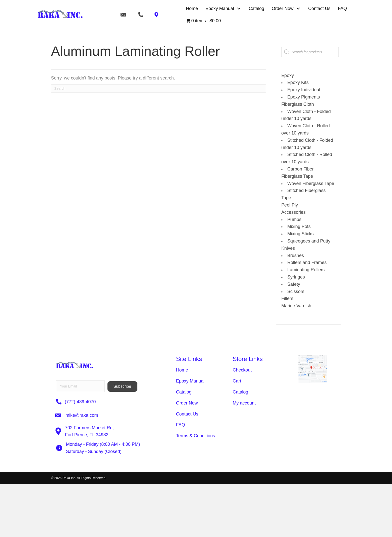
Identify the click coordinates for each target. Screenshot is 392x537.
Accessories (293, 212)
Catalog (184, 392)
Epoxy (287, 75)
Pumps (294, 219)
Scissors (296, 291)
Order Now (187, 403)
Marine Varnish (296, 306)
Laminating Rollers (306, 270)
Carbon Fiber (300, 169)
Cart (237, 381)
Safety (294, 284)
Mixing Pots (299, 226)
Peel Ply (289, 205)
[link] (192, 9)
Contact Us (187, 414)
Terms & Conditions (195, 436)
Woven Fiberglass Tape (311, 183)
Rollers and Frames (307, 262)
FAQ (180, 425)
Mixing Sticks (300, 234)
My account (244, 403)
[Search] (158, 88)
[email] (80, 386)
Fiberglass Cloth (297, 104)
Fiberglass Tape (297, 176)
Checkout (242, 370)
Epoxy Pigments (303, 97)
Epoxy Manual (190, 381)
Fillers (287, 298)
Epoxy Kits (298, 82)
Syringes (296, 277)
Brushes (295, 255)
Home (182, 370)
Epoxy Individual (304, 90)
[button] (239, 9)
